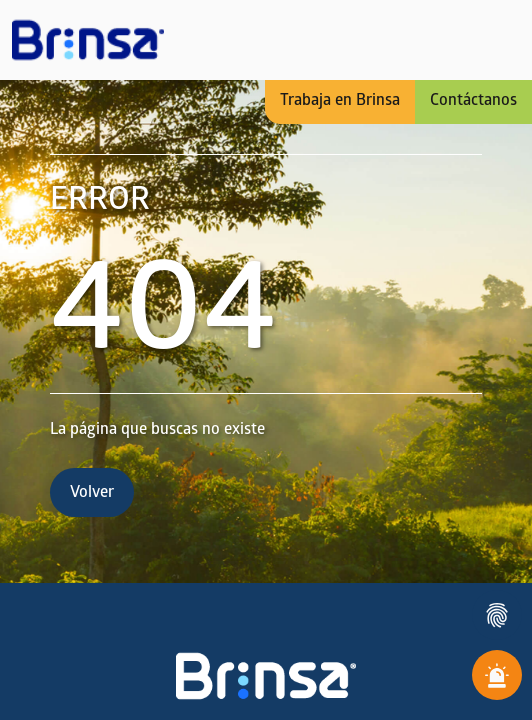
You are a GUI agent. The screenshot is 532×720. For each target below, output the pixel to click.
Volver (92, 493)
